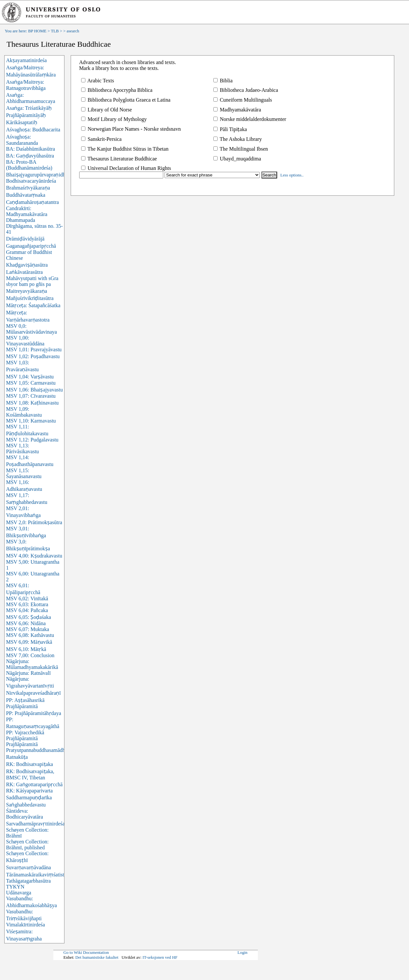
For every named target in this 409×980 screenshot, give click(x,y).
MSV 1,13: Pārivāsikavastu (22, 448)
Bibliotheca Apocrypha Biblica (117, 90)
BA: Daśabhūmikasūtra (30, 149)
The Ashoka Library (238, 139)
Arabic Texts (98, 81)
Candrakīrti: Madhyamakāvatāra (27, 211)
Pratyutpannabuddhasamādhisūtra (41, 750)
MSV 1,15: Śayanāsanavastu (24, 473)
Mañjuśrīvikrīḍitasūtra (30, 298)
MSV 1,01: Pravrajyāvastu (34, 349)
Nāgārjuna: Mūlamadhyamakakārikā (32, 664)
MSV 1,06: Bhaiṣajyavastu (34, 390)
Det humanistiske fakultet (97, 957)
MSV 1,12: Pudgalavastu (32, 440)
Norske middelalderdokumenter (250, 119)
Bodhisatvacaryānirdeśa (31, 181)
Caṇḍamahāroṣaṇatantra (32, 202)
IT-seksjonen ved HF (160, 957)
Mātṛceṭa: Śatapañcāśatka (33, 305)
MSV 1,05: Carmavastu (31, 383)
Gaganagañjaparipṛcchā (31, 246)
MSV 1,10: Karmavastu (31, 421)
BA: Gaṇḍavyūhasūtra (30, 156)
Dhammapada (20, 220)
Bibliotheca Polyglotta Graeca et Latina (126, 100)
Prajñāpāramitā (22, 744)
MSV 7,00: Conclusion (30, 655)
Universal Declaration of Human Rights (126, 168)
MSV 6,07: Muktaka (27, 629)
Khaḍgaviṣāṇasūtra (27, 265)
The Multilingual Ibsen (241, 149)
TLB (55, 31)
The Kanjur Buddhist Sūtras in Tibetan (125, 149)
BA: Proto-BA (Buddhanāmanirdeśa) (29, 165)
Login (243, 953)
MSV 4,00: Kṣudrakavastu (34, 556)
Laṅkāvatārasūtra (24, 272)
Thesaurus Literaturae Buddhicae (119, 159)
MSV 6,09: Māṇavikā (29, 642)
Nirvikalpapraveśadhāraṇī (33, 693)
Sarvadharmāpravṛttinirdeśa (35, 824)
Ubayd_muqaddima (237, 159)
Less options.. (292, 175)
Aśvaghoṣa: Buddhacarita (33, 130)
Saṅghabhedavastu (26, 805)
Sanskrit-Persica (101, 139)
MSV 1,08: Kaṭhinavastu (32, 403)
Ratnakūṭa (17, 757)
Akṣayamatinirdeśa (26, 60)
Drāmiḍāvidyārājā (25, 239)
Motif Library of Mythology (114, 119)
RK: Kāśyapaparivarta (29, 791)
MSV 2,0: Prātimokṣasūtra (34, 522)
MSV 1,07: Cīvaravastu (31, 396)
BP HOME (37, 31)
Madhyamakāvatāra (237, 110)
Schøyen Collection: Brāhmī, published (27, 845)
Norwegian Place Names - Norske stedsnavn (131, 129)
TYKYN (15, 887)
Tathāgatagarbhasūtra (28, 881)
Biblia (223, 81)
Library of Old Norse (107, 110)
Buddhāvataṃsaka (26, 195)
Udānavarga (18, 893)
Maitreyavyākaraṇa (26, 291)
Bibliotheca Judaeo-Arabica (246, 90)
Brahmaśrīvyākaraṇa (28, 188)
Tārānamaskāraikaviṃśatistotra (39, 875)
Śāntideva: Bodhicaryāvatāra (24, 814)
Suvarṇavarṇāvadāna (28, 867)
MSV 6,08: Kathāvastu (30, 635)
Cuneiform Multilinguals (243, 100)
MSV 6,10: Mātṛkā (26, 649)
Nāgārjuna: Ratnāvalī (28, 673)
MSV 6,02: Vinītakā (27, 598)
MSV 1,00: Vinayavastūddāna (25, 341)
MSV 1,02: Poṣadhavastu (33, 356)
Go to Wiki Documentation (86, 953)
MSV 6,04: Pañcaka (27, 610)
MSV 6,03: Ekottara (27, 604)
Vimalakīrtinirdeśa (25, 925)
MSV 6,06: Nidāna (26, 623)
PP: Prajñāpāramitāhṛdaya (33, 713)
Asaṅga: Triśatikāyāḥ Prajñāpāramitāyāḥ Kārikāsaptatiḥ (29, 115)
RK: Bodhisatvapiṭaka (29, 764)
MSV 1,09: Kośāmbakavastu (24, 412)
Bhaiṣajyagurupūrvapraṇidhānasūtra (44, 175)
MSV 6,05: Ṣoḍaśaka (28, 617)
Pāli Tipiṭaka (230, 129)
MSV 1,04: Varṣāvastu (30, 377)
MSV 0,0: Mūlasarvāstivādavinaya (31, 329)
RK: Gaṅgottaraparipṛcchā (34, 784)
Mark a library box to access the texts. (119, 68)
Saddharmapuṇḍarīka (29, 797)
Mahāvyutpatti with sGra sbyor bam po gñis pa (32, 281)
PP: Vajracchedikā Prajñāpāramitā (25, 735)
